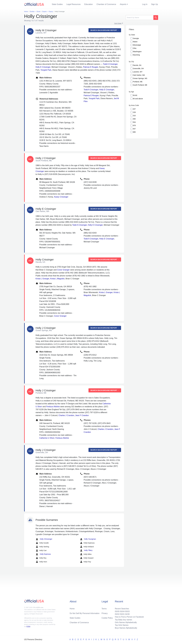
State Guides (57, 4)
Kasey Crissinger (61, 197)
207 (134, 109)
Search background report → (105, 30)
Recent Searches (121, 608)
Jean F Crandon (82, 415)
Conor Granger (63, 270)
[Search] (140, 18)
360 (134, 119)
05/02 (117, 614)
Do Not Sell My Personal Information (85, 613)
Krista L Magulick (57, 279)
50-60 (135, 95)
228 (134, 112)
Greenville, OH (138, 68)
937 (134, 129)
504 (134, 122)
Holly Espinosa (43, 554)
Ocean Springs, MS (140, 78)
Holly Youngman (88, 539)
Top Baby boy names (123, 619)
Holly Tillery (86, 550)
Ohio (135, 48)
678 (134, 125)
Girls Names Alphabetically (125, 622)
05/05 (117, 611)
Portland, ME (138, 82)
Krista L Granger (42, 279)
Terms (104, 608)
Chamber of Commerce (106, 4)
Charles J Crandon (66, 415)
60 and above (138, 99)
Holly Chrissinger (44, 539)
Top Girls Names (121, 625)
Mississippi (137, 45)
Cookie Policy (107, 617)
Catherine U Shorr (47, 438)
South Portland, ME (140, 85)
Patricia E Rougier (91, 67)
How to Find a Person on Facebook (129, 617)
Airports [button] (123, 4)
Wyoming (136, 55)
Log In (145, 4)
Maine (135, 42)
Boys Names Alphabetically (126, 628)
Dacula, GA (137, 65)
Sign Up (155, 4)
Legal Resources (74, 4)
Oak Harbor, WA (139, 75)
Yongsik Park (46, 70)
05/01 (122, 614)
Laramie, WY (138, 72)
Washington (137, 52)
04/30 (127, 614)
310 (134, 116)
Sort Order (118, 23)
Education (89, 4)
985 (134, 132)
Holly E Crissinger (43, 67)
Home (72, 608)
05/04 (122, 611)
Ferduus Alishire (53, 407)
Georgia (136, 38)
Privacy (105, 613)
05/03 (127, 611)
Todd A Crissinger (110, 64)
